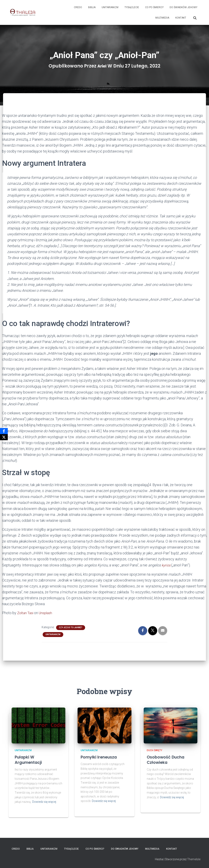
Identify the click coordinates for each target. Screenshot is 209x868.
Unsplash (47, 613)
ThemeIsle (194, 859)
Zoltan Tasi (26, 613)
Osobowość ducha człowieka (168, 759)
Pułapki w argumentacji (31, 759)
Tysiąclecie (132, 7)
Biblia (92, 7)
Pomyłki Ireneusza (102, 757)
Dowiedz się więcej (44, 802)
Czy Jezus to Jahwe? (71, 627)
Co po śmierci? (154, 7)
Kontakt (181, 18)
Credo (78, 7)
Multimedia (162, 18)
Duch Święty (155, 750)
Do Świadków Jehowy (183, 7)
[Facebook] (4, 431)
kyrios (167, 565)
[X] (4, 437)
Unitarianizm (110, 7)
